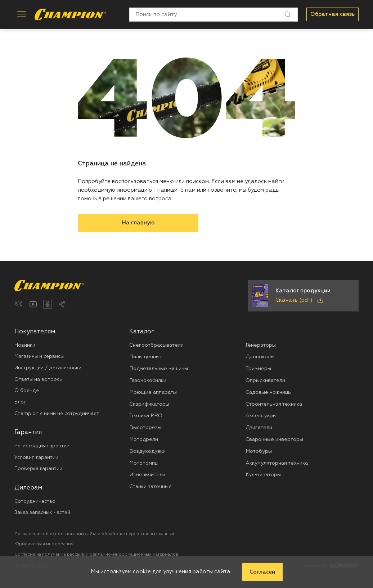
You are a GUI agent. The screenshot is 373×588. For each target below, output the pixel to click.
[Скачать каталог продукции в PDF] (303, 296)
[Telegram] (62, 304)
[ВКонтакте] (19, 304)
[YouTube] (33, 304)
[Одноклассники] (48, 304)
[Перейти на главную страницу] (70, 15)
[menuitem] (72, 373)
